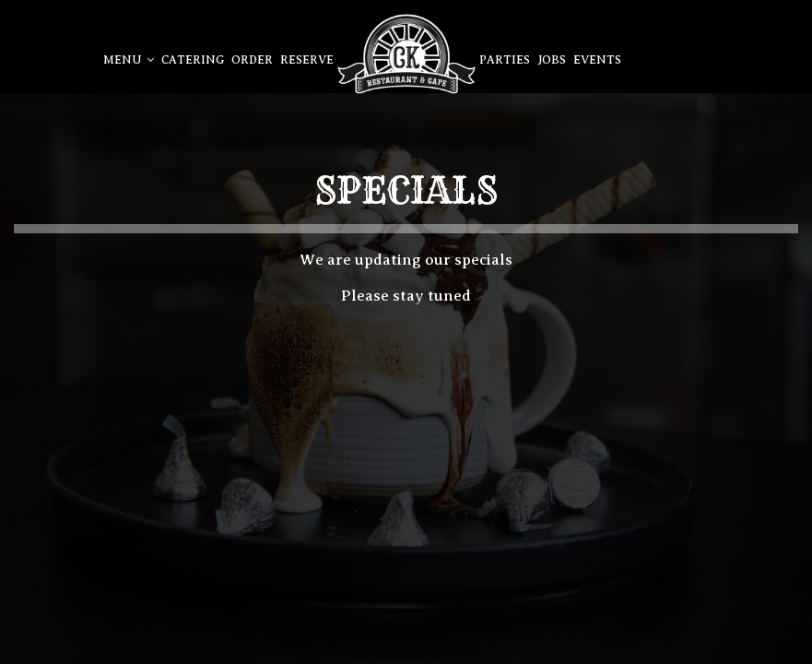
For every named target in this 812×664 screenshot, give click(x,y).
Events (597, 60)
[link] (406, 54)
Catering (193, 60)
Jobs (552, 60)
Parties (505, 60)
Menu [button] (129, 60)
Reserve (307, 60)
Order (252, 60)
